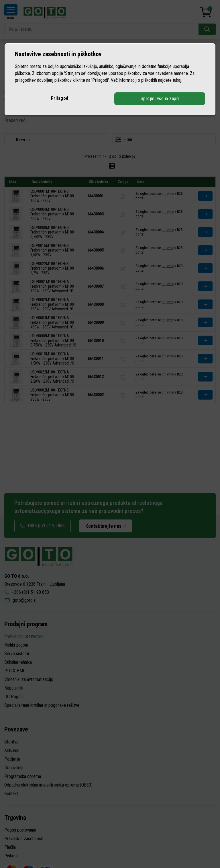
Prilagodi (60, 98)
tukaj (177, 80)
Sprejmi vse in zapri (160, 99)
